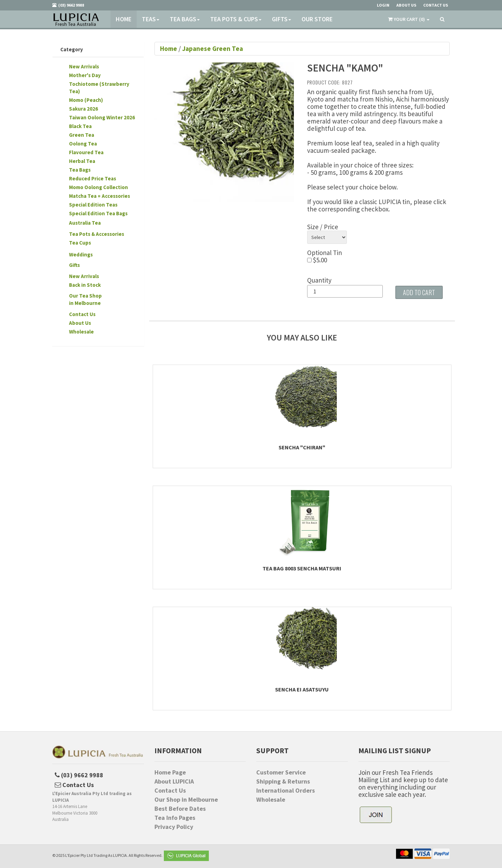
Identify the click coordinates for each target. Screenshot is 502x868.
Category (72, 49)
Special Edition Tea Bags (98, 213)
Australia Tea (85, 223)
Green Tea (82, 135)
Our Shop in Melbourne (186, 800)
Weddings (81, 255)
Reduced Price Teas (93, 178)
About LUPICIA (174, 781)
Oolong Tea (83, 144)
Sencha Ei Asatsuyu (302, 689)
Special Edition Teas (93, 205)
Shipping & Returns (283, 781)
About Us (80, 323)
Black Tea (80, 126)
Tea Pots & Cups (236, 19)
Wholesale (81, 332)
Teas (151, 19)
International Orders (286, 791)
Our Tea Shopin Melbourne (85, 299)
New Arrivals (84, 66)
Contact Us (82, 314)
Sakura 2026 (83, 109)
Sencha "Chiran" (302, 447)
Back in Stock (85, 285)
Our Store (317, 19)
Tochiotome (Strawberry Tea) (99, 88)
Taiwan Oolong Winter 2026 (102, 117)
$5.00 (317, 260)
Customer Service (281, 772)
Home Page (170, 772)
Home (124, 19)
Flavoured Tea (86, 152)
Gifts (282, 19)
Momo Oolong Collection (98, 187)
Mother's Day (85, 75)
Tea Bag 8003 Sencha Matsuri (302, 568)
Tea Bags (185, 19)
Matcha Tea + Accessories (100, 196)
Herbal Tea (82, 161)
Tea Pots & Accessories (97, 234)
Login (383, 5)
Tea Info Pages (175, 818)
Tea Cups (80, 243)
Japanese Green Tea (213, 48)
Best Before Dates (180, 809)
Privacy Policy (174, 827)
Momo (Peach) (86, 100)
